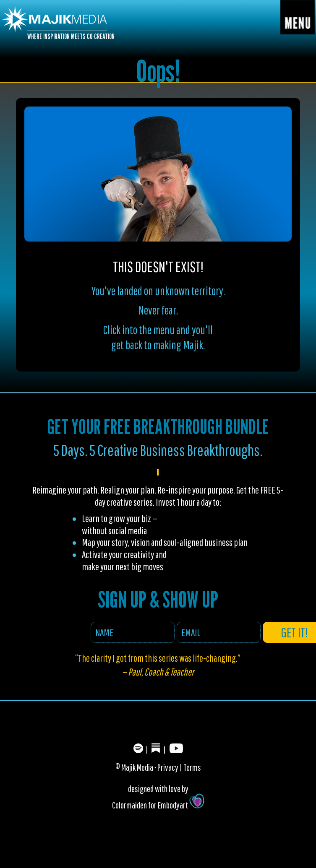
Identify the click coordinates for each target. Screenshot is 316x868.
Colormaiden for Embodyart (158, 805)
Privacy (168, 767)
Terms (192, 767)
